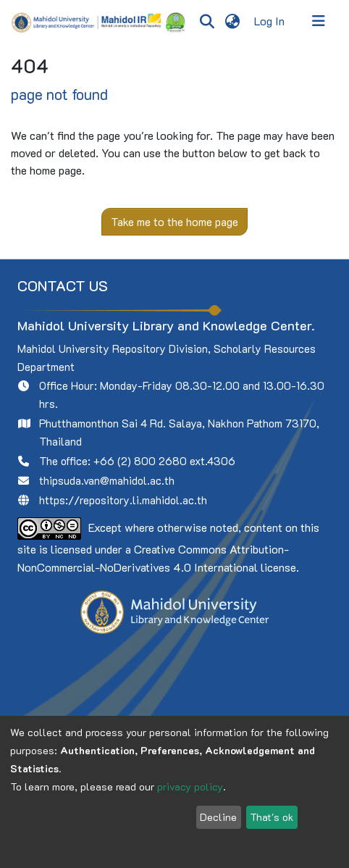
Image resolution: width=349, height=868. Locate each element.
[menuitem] (232, 21)
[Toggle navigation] (319, 21)
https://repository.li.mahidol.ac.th (123, 500)
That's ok (272, 817)
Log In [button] (270, 21)
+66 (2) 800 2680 (140, 461)
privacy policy (190, 786)
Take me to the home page (174, 221)
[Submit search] (207, 21)
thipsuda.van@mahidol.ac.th (107, 480)
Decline (218, 817)
